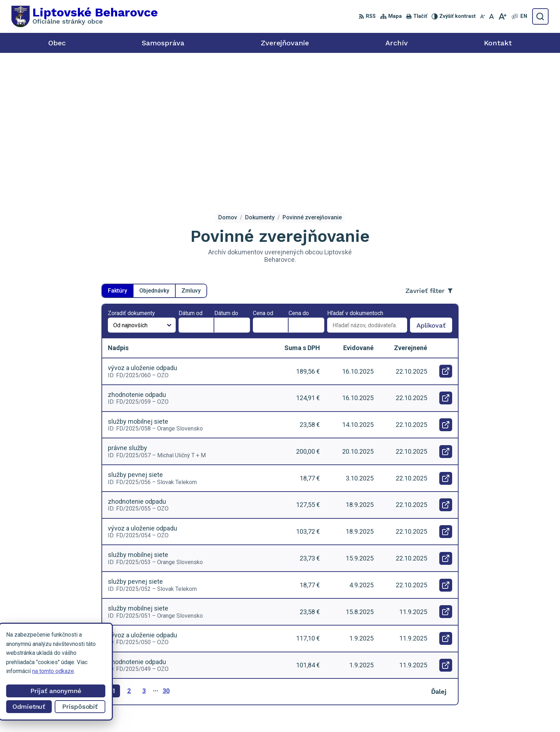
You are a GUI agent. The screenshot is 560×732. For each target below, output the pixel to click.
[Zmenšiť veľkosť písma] (482, 16)
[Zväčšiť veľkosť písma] (502, 16)
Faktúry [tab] (117, 148)
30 (166, 548)
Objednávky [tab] (154, 148)
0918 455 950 (479, 673)
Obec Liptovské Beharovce (424, 713)
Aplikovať (434, 184)
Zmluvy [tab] (191, 148)
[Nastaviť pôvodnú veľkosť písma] (492, 16)
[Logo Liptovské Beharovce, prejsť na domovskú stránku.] (85, 16)
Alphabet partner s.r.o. (316, 713)
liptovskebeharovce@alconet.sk (501, 680)
